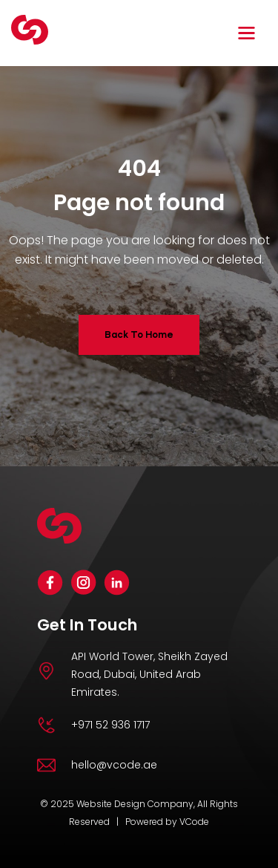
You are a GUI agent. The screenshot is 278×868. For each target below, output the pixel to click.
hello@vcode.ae (114, 765)
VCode (194, 822)
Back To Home (139, 335)
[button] (248, 33)
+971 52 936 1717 (110, 725)
